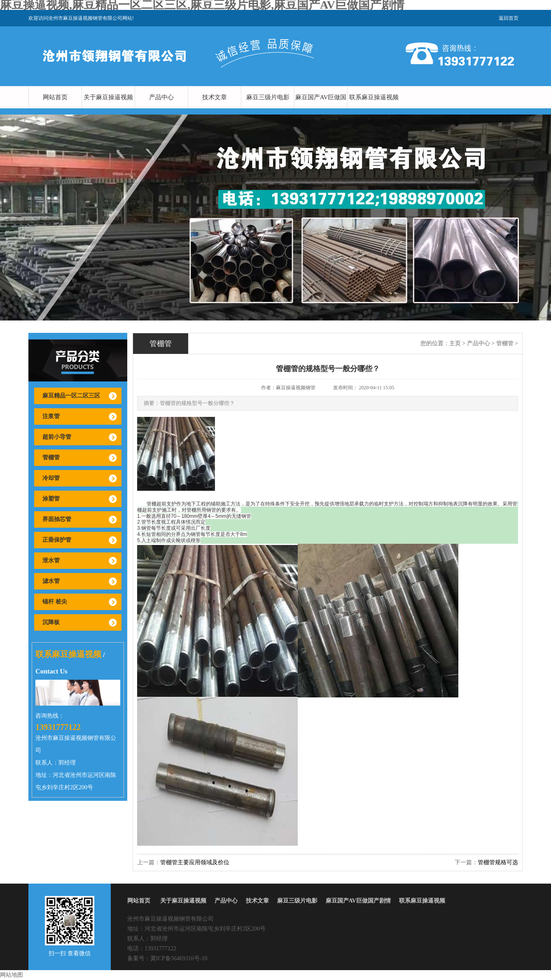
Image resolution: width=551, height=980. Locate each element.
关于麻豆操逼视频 (108, 97)
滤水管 (51, 581)
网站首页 (55, 97)
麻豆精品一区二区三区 (71, 396)
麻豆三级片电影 (268, 97)
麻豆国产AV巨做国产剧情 (321, 108)
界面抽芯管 (57, 519)
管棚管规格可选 (498, 862)
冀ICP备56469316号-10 (179, 958)
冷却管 (51, 478)
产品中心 (161, 97)
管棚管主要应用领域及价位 (195, 862)
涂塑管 (51, 499)
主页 (455, 343)
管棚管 (51, 457)
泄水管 (51, 560)
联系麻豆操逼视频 (374, 97)
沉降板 (51, 622)
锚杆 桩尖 (55, 602)
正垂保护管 (57, 540)
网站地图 (12, 975)
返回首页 (509, 18)
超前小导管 (57, 437)
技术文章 (215, 97)
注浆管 (51, 416)
